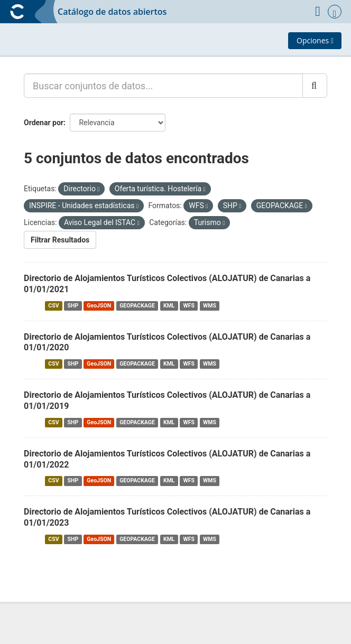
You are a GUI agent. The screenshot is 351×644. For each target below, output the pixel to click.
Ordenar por (44, 123)
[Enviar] (315, 86)
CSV (53, 306)
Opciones (315, 40)
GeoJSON (99, 306)
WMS (210, 306)
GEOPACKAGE (137, 306)
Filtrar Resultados (60, 240)
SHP (73, 306)
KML (169, 306)
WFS (189, 306)
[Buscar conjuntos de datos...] (163, 86)
